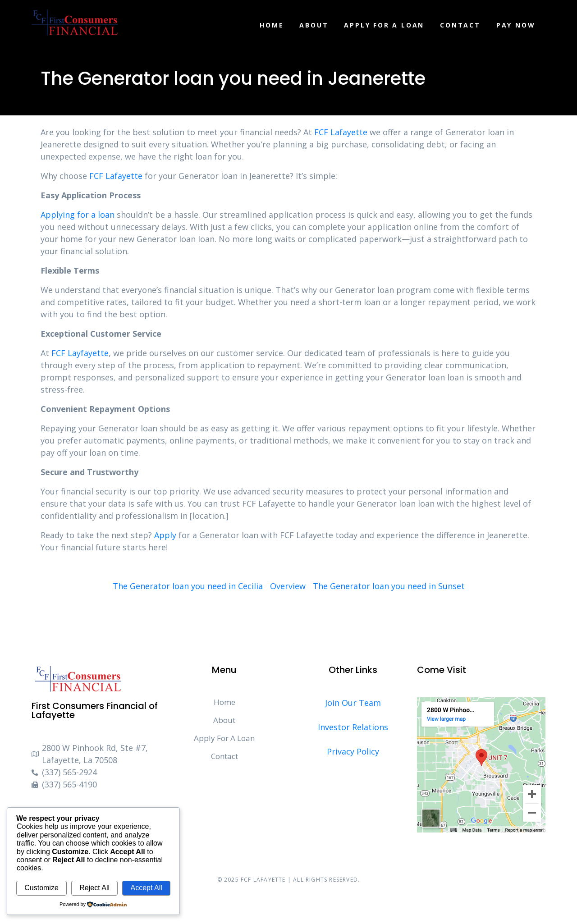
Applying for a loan (78, 215)
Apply (165, 535)
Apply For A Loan (384, 25)
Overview (288, 586)
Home (272, 25)
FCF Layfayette (80, 353)
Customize (41, 888)
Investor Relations (353, 727)
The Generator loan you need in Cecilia (188, 586)
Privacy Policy (353, 751)
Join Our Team (353, 703)
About (314, 25)
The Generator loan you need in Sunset (389, 586)
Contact (460, 25)
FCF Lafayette (341, 132)
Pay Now (516, 25)
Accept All (146, 888)
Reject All (94, 888)
